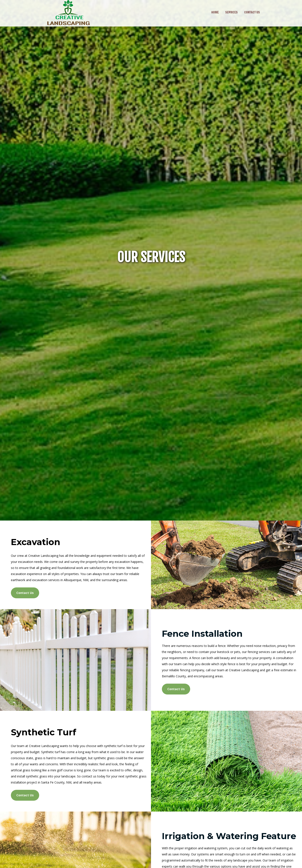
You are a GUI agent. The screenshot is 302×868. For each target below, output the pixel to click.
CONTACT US (252, 12)
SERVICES (231, 12)
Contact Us (25, 593)
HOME (215, 12)
